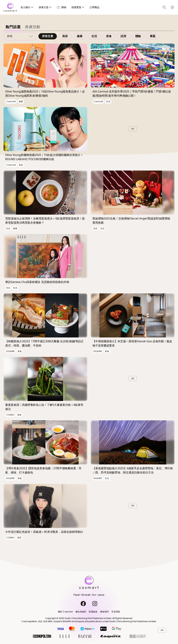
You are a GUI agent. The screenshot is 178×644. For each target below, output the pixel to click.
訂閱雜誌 (95, 7)
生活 (94, 36)
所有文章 (48, 36)
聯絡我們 (104, 612)
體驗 (138, 36)
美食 (109, 36)
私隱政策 (93, 612)
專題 (153, 36)
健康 (80, 36)
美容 (65, 36)
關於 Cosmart (65, 612)
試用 (123, 36)
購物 (62, 7)
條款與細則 (81, 612)
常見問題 (116, 612)
